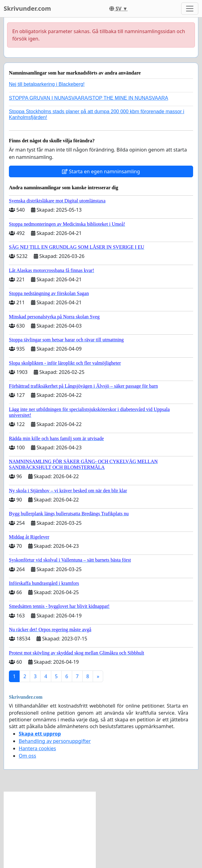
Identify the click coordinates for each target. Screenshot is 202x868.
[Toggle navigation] (190, 9)
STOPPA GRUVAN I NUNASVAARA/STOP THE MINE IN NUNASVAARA (89, 98)
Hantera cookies (37, 748)
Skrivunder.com (27, 8)
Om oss (27, 756)
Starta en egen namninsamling (101, 171)
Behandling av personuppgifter (55, 741)
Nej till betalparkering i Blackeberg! (47, 84)
